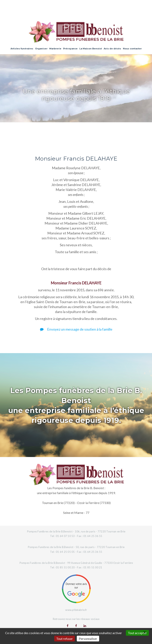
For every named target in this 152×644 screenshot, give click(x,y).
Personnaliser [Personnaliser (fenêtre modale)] (88, 639)
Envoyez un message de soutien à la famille (76, 329)
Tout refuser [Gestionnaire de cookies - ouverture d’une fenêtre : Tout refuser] (65, 639)
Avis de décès (112, 49)
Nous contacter (132, 49)
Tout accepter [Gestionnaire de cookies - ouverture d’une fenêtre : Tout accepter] (137, 633)
